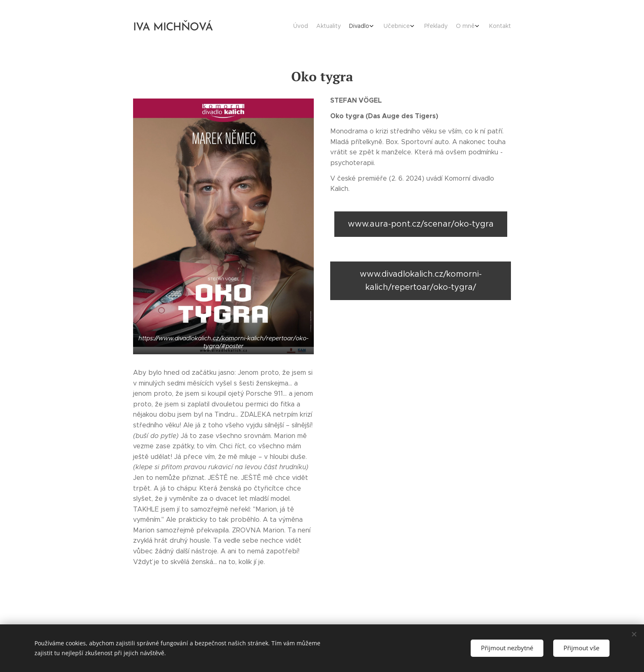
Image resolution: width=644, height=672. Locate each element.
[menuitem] (444, 27)
